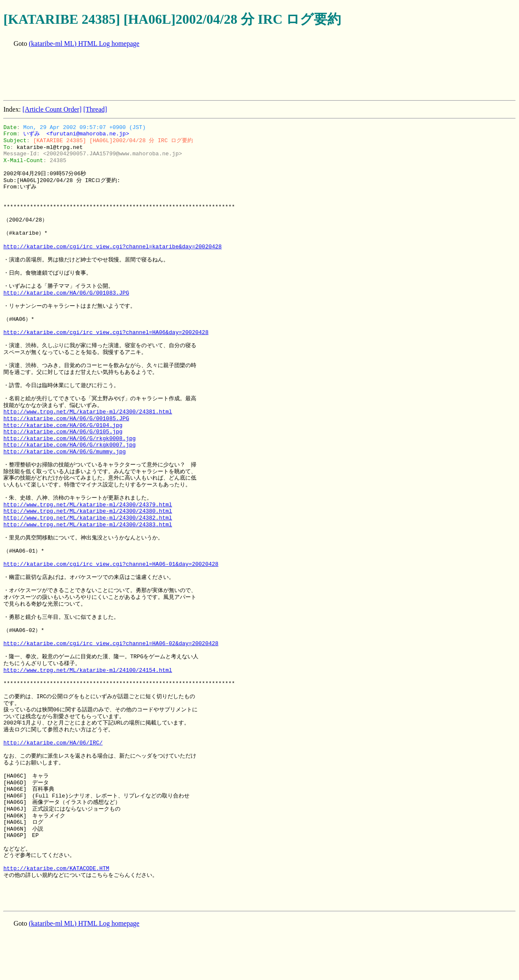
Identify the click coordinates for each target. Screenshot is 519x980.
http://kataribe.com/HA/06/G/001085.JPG (66, 418)
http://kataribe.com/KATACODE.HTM (56, 868)
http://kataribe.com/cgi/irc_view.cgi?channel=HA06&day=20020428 (106, 332)
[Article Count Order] (52, 109)
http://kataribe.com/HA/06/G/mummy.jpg (65, 452)
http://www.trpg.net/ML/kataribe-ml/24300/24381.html (88, 412)
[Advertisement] (158, 75)
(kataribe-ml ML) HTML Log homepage (84, 44)
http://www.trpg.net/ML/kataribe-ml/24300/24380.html (88, 511)
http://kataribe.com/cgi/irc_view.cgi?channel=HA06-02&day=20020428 (111, 643)
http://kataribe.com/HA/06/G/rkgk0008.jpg (70, 438)
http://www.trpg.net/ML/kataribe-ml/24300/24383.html (88, 525)
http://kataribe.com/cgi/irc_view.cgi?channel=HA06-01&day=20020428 (111, 564)
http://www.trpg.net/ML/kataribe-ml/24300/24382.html (88, 518)
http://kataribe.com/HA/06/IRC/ (53, 743)
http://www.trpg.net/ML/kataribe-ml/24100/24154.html (88, 670)
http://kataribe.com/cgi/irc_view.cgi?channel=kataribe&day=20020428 (113, 247)
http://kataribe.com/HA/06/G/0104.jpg (63, 425)
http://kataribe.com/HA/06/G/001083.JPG (66, 293)
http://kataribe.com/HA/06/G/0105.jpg (63, 432)
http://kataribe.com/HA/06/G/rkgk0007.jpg (70, 445)
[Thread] (95, 109)
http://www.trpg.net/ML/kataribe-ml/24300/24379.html (88, 505)
